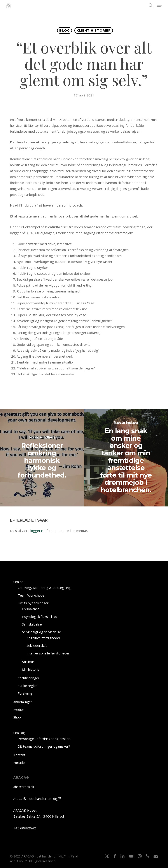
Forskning (25, 693)
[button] (159, 5)
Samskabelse (32, 624)
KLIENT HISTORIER (94, 30)
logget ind (38, 531)
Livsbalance (31, 609)
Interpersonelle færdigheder (48, 653)
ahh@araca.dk (24, 787)
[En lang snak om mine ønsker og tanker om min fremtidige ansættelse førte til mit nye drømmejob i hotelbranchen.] (126, 458)
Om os (18, 582)
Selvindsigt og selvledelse (42, 632)
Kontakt (19, 755)
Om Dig (19, 733)
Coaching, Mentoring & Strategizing (44, 588)
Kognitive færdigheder (43, 638)
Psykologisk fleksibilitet (40, 617)
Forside (19, 763)
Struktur (28, 662)
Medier (19, 709)
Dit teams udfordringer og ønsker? (44, 746)
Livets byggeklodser (33, 603)
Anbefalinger (23, 702)
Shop (17, 717)
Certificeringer (29, 678)
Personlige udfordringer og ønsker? (45, 739)
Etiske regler (27, 686)
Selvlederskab (37, 645)
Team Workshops (31, 595)
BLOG (65, 30)
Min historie (31, 669)
